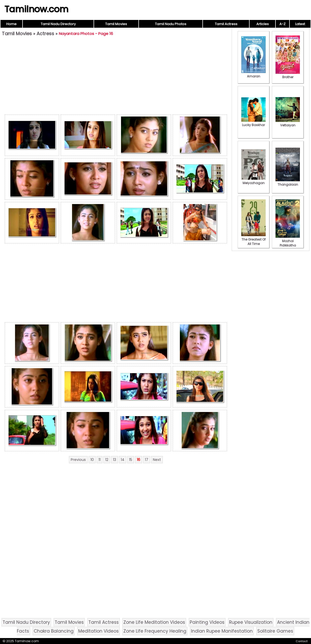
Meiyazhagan (253, 181)
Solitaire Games (275, 631)
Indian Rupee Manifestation (222, 631)
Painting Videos (207, 622)
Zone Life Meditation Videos (154, 622)
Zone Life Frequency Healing (155, 631)
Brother (288, 75)
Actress (45, 34)
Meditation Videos (98, 631)
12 (107, 460)
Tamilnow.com (36, 9)
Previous (78, 460)
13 (115, 460)
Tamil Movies (116, 24)
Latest (300, 24)
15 (131, 460)
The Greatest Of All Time (253, 239)
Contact (302, 641)
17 (147, 460)
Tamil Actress (226, 24)
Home (11, 24)
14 (123, 460)
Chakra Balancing (54, 631)
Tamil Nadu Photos (171, 24)
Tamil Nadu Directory (58, 24)
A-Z (282, 24)
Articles (263, 24)
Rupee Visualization (251, 622)
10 (92, 460)
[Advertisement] (116, 77)
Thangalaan (288, 182)
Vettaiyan (288, 123)
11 (100, 460)
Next (157, 460)
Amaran (253, 74)
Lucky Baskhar (253, 123)
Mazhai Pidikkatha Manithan (288, 243)
